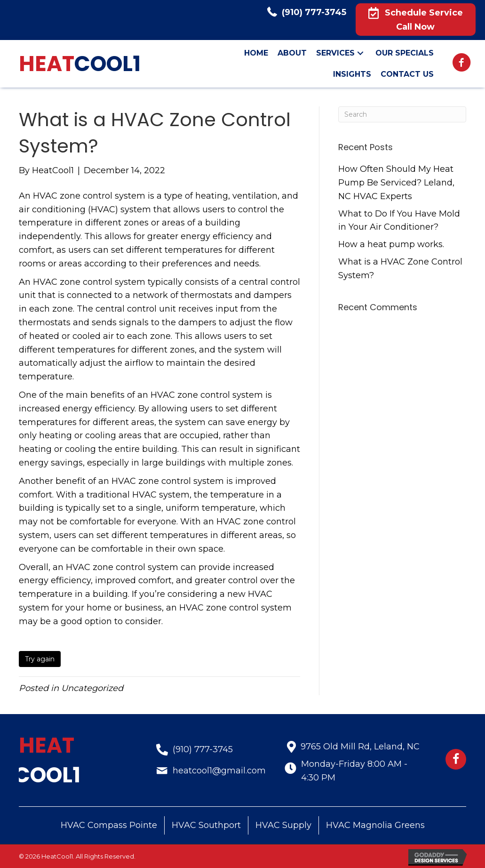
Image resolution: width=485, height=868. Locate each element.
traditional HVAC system (138, 495)
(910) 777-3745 (314, 12)
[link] (256, 53)
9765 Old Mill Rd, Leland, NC (360, 747)
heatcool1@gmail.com (219, 771)
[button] (416, 20)
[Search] (402, 114)
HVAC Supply (283, 825)
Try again (40, 659)
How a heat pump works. (391, 244)
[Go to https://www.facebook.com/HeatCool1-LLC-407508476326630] (461, 64)
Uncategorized (92, 688)
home (99, 608)
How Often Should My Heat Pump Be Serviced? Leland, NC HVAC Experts (396, 183)
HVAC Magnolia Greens (375, 825)
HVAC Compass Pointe (109, 825)
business (143, 608)
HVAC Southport (206, 825)
